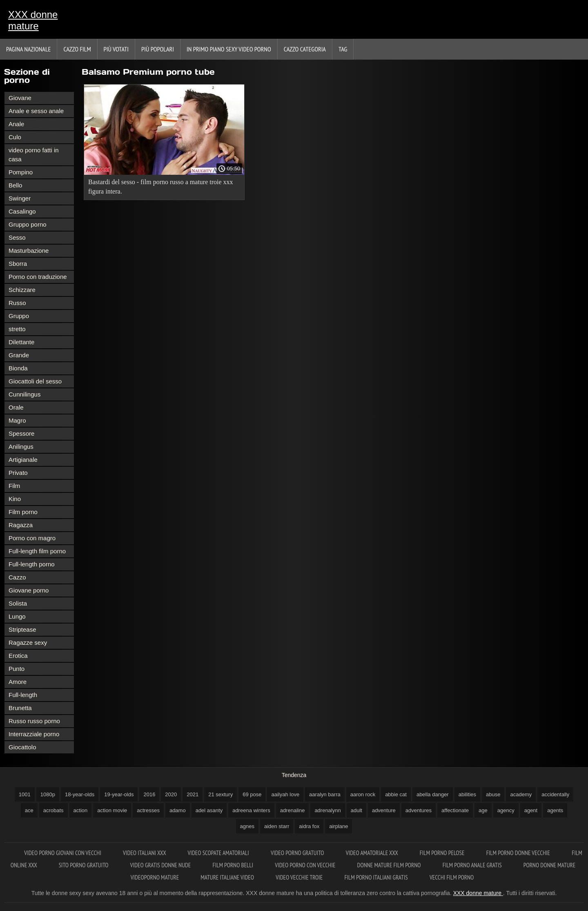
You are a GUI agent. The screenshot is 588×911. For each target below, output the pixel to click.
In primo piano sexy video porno (229, 49)
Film (14, 486)
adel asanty (209, 810)
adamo (178, 810)
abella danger (433, 794)
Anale (16, 124)
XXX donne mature (33, 20)
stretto (17, 329)
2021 (193, 794)
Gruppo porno (28, 224)
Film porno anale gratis (473, 865)
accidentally (555, 794)
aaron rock (363, 794)
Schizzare (22, 290)
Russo (17, 303)
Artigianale (23, 460)
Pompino (21, 172)
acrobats (53, 810)
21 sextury (220, 794)
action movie (112, 810)
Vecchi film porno (452, 877)
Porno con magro (32, 538)
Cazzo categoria (305, 49)
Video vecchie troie (300, 877)
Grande (19, 355)
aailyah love (285, 794)
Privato (18, 473)
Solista (18, 603)
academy (521, 794)
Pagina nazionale (28, 49)
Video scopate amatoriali (219, 853)
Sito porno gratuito (84, 865)
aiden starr (277, 826)
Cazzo (17, 577)
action (81, 810)
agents (555, 810)
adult (356, 810)
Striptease (22, 629)
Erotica (18, 656)
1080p (48, 794)
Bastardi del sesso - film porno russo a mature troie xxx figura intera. (161, 187)
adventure (384, 810)
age (483, 810)
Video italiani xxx (145, 853)
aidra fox (309, 826)
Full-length (23, 695)
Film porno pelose (443, 853)
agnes (247, 826)
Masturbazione (29, 251)
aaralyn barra (325, 794)
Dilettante (21, 342)
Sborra (18, 264)
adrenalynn (327, 810)
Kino (15, 499)
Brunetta (20, 708)
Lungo (17, 616)
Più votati (116, 49)
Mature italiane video (228, 877)
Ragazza (21, 525)
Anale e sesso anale (36, 111)
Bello (15, 185)
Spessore (21, 433)
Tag (343, 49)
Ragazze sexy (28, 643)
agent (531, 810)
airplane (339, 826)
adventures (419, 810)
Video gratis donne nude (161, 865)
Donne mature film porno (390, 865)
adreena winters (251, 810)
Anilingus (21, 447)
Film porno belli (233, 865)
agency (506, 810)
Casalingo (22, 211)
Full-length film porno (37, 551)
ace (29, 810)
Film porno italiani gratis (376, 877)
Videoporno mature (156, 877)
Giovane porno (29, 590)
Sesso (17, 237)
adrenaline (293, 810)
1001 (25, 794)
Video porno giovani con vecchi (63, 853)
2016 (149, 794)
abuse (493, 794)
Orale (16, 407)
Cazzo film (77, 49)
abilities (467, 794)
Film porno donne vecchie (519, 853)
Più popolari (158, 49)
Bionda (18, 368)
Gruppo (19, 316)
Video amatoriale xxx (373, 853)
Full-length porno (32, 564)
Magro (17, 420)
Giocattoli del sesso (35, 381)
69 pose (252, 794)
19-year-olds (119, 794)
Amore (18, 682)
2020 (171, 794)
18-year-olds (80, 794)
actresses (148, 810)
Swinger (20, 198)
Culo (15, 137)
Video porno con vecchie (306, 865)
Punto (17, 669)
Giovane (20, 98)
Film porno (23, 512)
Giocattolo (22, 747)
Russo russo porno (34, 721)
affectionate (455, 810)
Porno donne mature (549, 865)
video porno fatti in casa (34, 155)
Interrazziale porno (34, 734)
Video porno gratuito (298, 853)
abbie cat (396, 794)
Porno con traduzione (38, 277)
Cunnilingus (24, 394)
